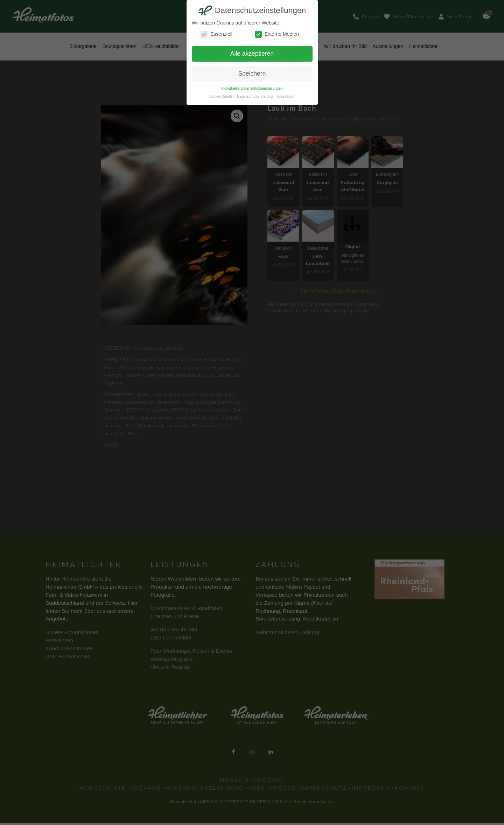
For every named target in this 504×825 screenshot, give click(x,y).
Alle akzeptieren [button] (252, 54)
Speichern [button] (252, 74)
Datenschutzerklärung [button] (255, 96)
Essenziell (216, 34)
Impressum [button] (286, 96)
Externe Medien (277, 34)
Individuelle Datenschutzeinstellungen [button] (252, 88)
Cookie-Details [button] (221, 96)
